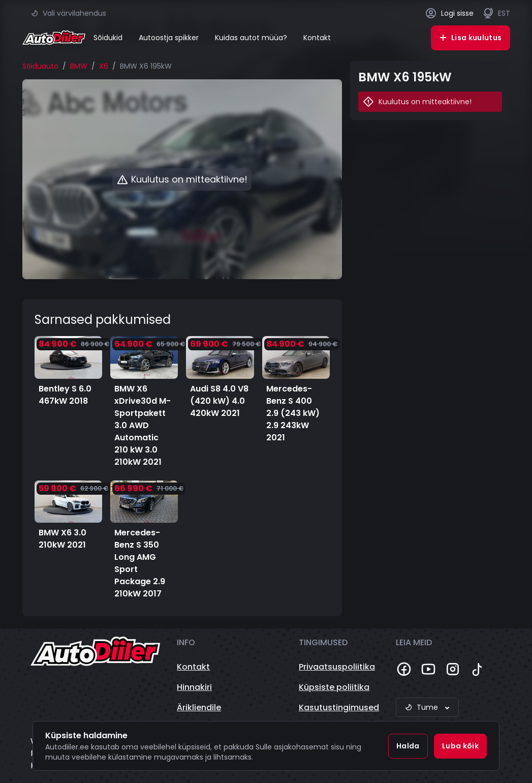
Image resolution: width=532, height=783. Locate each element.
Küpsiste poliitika (334, 687)
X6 (104, 66)
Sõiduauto (40, 66)
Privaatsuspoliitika (337, 667)
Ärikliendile (199, 707)
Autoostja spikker (169, 38)
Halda (408, 746)
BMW (79, 66)
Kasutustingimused (339, 707)
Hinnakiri (194, 687)
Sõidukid (108, 38)
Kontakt (317, 38)
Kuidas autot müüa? (251, 38)
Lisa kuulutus (471, 38)
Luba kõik (460, 746)
